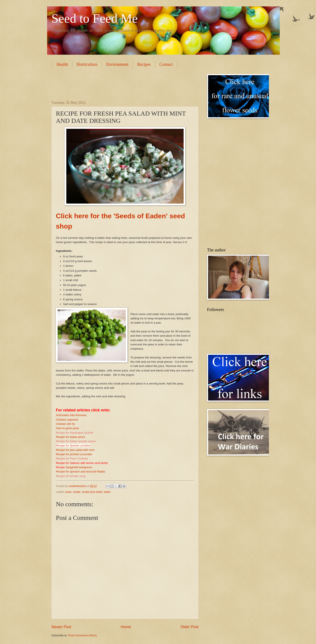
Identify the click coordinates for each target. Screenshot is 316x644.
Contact (166, 64)
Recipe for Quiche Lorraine (73, 445)
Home (126, 627)
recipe (77, 492)
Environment (117, 64)
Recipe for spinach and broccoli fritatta (80, 472)
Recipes (144, 64)
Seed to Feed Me (95, 18)
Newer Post (61, 627)
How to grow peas (67, 428)
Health (62, 64)
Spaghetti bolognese (79, 467)
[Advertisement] (129, 84)
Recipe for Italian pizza (70, 437)
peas (68, 492)
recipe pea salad (92, 492)
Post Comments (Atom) (83, 635)
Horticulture (87, 64)
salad (107, 492)
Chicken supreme (67, 420)
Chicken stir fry (65, 424)
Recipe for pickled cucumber (74, 454)
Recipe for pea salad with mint (75, 450)
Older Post (189, 627)
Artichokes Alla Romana (71, 415)
